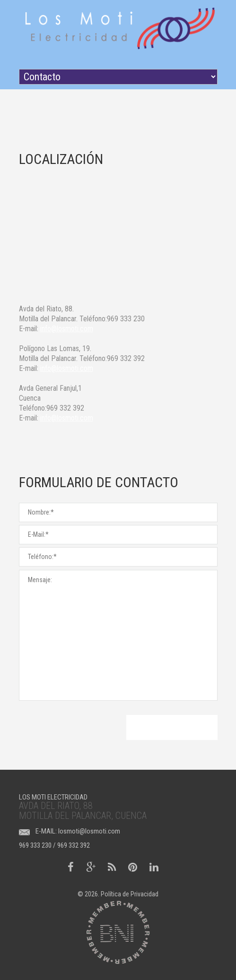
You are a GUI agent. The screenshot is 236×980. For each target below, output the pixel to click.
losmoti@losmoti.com (89, 831)
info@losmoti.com (67, 329)
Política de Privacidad (130, 894)
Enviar (172, 728)
